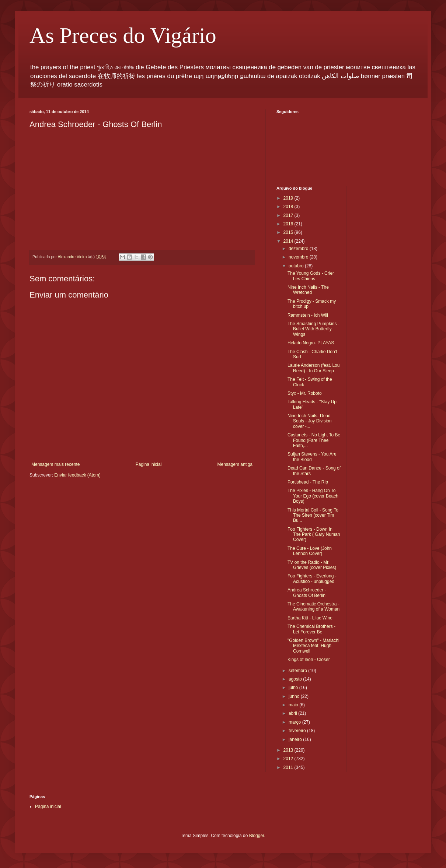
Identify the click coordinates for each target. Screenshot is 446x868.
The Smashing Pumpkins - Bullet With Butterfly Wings (313, 329)
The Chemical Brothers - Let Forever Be (311, 629)
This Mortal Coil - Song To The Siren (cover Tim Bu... (313, 515)
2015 (289, 232)
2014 (289, 241)
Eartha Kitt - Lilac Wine (310, 618)
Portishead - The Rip (308, 482)
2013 (289, 750)
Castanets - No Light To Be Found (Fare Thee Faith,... (314, 440)
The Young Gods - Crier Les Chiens (311, 276)
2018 (289, 207)
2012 (289, 759)
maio (294, 705)
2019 (289, 198)
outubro (297, 266)
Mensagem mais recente (55, 464)
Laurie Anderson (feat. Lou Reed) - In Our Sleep (313, 368)
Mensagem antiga (235, 464)
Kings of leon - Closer (309, 660)
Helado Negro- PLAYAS (311, 343)
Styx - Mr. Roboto (305, 393)
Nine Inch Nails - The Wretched (308, 290)
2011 (289, 767)
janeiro (296, 739)
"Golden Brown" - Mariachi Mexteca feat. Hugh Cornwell (313, 646)
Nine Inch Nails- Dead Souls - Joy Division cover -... (310, 421)
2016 (289, 224)
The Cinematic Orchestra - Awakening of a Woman (313, 607)
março (295, 722)
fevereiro (298, 731)
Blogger (257, 836)
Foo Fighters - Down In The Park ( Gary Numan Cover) (314, 535)
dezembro (299, 249)
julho (294, 688)
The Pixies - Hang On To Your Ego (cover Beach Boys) (313, 496)
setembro (298, 671)
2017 (289, 215)
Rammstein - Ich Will (308, 315)
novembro (299, 257)
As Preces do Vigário (123, 35)
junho (295, 696)
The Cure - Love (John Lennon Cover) (310, 551)
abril (293, 713)
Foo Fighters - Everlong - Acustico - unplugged (312, 579)
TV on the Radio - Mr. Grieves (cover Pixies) (312, 565)
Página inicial (149, 464)
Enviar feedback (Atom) (77, 475)
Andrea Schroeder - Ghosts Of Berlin (307, 593)
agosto (296, 679)
